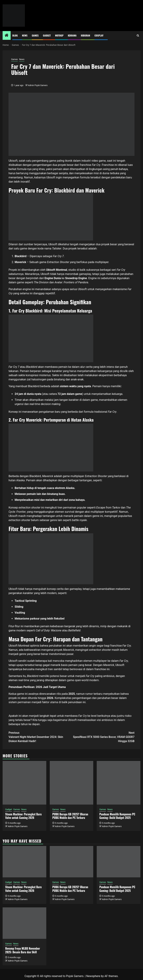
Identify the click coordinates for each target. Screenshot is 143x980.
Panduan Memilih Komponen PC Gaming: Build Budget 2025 (117, 816)
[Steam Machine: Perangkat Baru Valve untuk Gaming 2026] (24, 783)
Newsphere (93, 976)
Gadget (47, 35)
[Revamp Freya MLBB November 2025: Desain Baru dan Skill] (24, 923)
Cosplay (99, 35)
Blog (15, 35)
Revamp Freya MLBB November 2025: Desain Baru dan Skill (23, 950)
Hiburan (86, 35)
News (25, 35)
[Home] (7, 36)
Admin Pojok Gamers (38, 85)
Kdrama (72, 35)
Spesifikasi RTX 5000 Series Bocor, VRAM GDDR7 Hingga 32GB (103, 737)
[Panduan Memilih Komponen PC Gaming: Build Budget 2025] (119, 783)
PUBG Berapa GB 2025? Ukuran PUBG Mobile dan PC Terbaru (70, 816)
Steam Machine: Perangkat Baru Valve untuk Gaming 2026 (23, 816)
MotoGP (59, 35)
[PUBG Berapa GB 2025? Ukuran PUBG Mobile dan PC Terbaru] (72, 783)
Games (35, 35)
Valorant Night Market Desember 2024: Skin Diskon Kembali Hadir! (40, 737)
